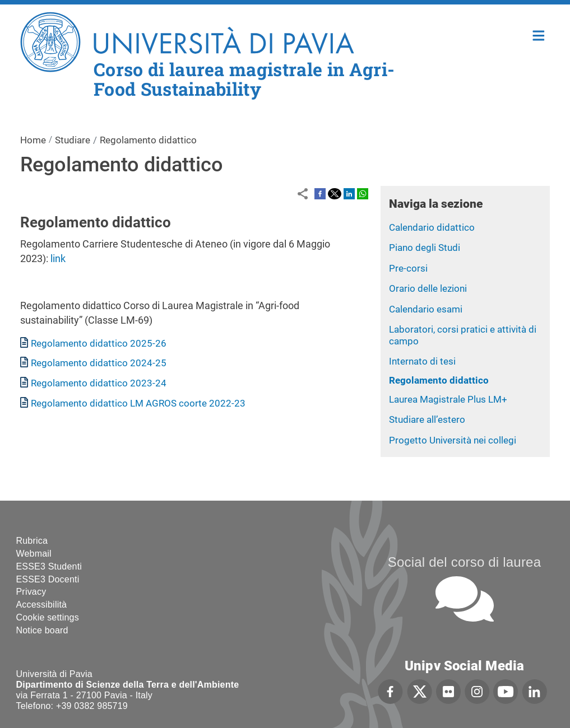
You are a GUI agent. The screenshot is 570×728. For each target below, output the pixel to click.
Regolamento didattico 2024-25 (99, 363)
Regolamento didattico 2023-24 (99, 383)
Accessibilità (42, 605)
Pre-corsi (408, 268)
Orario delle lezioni (428, 288)
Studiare (73, 140)
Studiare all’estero (427, 419)
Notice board (42, 630)
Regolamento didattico (439, 380)
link (58, 258)
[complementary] (449, 644)
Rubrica (32, 541)
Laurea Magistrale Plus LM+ (448, 399)
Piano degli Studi (425, 248)
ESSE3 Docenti (48, 579)
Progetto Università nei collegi (453, 440)
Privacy (31, 592)
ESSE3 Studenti (49, 566)
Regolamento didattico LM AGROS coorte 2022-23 (138, 403)
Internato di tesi (422, 361)
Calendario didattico (432, 227)
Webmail (34, 554)
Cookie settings (48, 617)
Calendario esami (426, 309)
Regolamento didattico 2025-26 (99, 343)
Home (539, 34)
